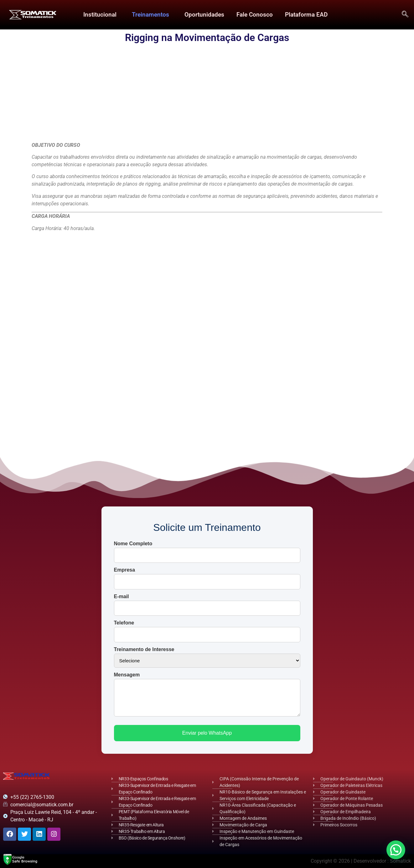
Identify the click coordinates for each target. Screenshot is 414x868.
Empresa (125, 570)
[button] (101, 15)
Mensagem (127, 675)
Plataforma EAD (306, 15)
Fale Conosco (254, 15)
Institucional (100, 15)
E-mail (122, 597)
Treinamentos (150, 15)
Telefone (124, 623)
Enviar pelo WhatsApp (207, 733)
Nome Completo (133, 544)
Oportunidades (204, 15)
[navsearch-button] (405, 15)
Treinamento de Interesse (144, 650)
